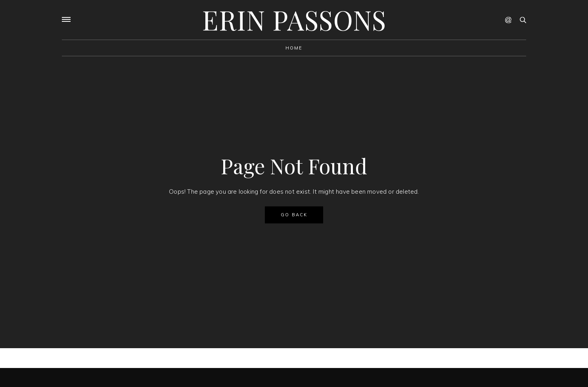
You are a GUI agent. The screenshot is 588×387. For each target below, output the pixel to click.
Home (294, 48)
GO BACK (294, 215)
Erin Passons (294, 20)
